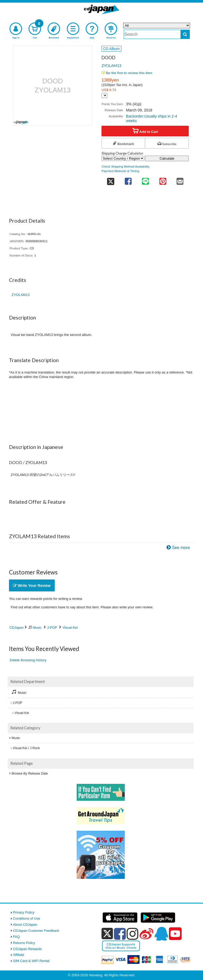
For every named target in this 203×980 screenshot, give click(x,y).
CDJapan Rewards (27, 949)
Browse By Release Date (30, 774)
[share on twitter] (110, 180)
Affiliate (19, 955)
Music (37, 628)
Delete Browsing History (28, 660)
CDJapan (17, 628)
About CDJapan (25, 925)
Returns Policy (24, 943)
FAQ (16, 937)
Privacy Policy (24, 912)
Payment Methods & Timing (120, 171)
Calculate (167, 158)
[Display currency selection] (104, 95)
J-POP (52, 628)
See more (181, 548)
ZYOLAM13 (111, 66)
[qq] (161, 934)
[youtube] (175, 934)
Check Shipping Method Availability (126, 166)
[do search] (185, 34)
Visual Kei (70, 628)
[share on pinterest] (163, 180)
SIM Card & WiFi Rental (31, 961)
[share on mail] (180, 180)
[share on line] (145, 180)
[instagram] (133, 934)
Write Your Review (32, 586)
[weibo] (146, 934)
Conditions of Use (27, 918)
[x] (107, 934)
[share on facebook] (128, 180)
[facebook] (120, 934)
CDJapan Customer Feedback (36, 931)
